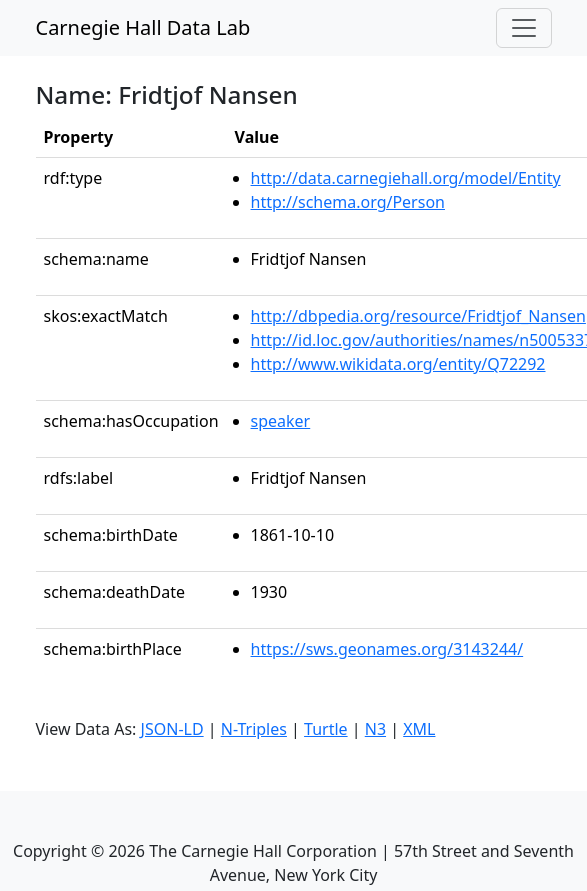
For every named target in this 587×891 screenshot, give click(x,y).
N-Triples (254, 729)
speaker (281, 421)
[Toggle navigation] (524, 28)
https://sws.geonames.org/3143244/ (387, 649)
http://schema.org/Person (348, 202)
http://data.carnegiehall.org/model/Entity (406, 178)
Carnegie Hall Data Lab (143, 27)
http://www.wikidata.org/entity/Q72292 (398, 364)
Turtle (326, 729)
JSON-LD (172, 729)
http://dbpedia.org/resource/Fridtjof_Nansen (418, 316)
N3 (375, 729)
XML (419, 729)
